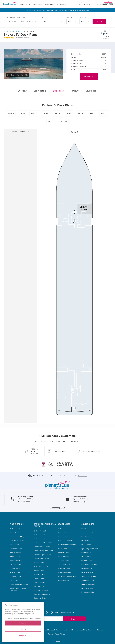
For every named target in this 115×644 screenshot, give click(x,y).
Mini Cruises (15, 545)
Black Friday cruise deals (19, 584)
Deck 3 (11, 113)
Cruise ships (17, 31)
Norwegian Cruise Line (66, 541)
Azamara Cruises (64, 568)
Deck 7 (57, 113)
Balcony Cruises (16, 561)
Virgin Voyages (63, 557)
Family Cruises (15, 553)
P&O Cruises (62, 529)
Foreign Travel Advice (57, 634)
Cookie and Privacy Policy (49, 630)
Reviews (75, 91)
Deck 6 (46, 113)
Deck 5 (34, 113)
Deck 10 (92, 113)
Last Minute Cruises (17, 541)
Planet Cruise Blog (17, 537)
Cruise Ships (62, 4)
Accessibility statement (86, 630)
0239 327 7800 (107, 4)
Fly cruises (14, 580)
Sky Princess (86, 557)
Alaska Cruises (39, 570)
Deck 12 (51, 121)
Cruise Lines (37, 4)
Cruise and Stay (16, 576)
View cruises (89, 77)
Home (6, 31)
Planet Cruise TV (67, 613)
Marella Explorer (87, 572)
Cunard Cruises (63, 561)
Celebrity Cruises (64, 537)
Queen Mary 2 (87, 545)
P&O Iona (85, 529)
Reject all (23, 629)
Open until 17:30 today (81, 499)
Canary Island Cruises (42, 594)
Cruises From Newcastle (43, 543)
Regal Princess (87, 537)
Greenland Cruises (41, 590)
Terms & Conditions (68, 630)
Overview (22, 91)
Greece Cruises (40, 574)
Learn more (83, 476)
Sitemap (100, 630)
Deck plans (58, 91)
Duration (83, 17)
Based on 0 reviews (22, 38)
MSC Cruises (62, 549)
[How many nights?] (85, 21)
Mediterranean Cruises (42, 547)
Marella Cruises (63, 553)
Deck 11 (104, 113)
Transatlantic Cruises (41, 559)
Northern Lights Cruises (43, 555)
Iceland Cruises (39, 582)
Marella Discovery (88, 588)
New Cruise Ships (88, 592)
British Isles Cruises (41, 567)
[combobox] (24, 21)
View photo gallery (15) (17, 75)
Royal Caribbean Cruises (67, 545)
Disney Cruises (63, 580)
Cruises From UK (40, 531)
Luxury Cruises (16, 564)
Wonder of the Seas (89, 576)
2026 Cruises (15, 572)
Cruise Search (15, 568)
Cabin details (40, 91)
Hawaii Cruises (39, 578)
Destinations (49, 4)
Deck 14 (64, 121)
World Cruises (39, 563)
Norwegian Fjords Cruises (43, 551)
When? (45, 17)
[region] (23, 622)
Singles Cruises (16, 557)
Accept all (23, 623)
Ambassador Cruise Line (67, 576)
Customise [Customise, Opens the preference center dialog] (23, 635)
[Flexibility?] (72, 21)
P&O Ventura (86, 553)
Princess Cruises (64, 533)
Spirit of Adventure (88, 584)
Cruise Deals (25, 4)
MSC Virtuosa (86, 541)
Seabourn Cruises (64, 572)
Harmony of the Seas (89, 564)
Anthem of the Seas (89, 533)
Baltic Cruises (39, 586)
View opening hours (58, 508)
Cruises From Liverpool (42, 539)
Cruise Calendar (16, 549)
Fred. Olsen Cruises (65, 564)
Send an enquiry (79, 502)
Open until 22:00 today (27, 499)
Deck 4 (23, 113)
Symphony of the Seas (90, 549)
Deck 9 (80, 113)
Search (99, 21)
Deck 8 (69, 113)
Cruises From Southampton (44, 535)
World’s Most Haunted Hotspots (18, 589)
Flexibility (70, 17)
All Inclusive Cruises (17, 529)
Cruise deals (92, 91)
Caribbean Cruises (41, 598)
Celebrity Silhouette (89, 561)
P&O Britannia (87, 568)
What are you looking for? (17, 17)
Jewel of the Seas (88, 580)
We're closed (108, 2)
